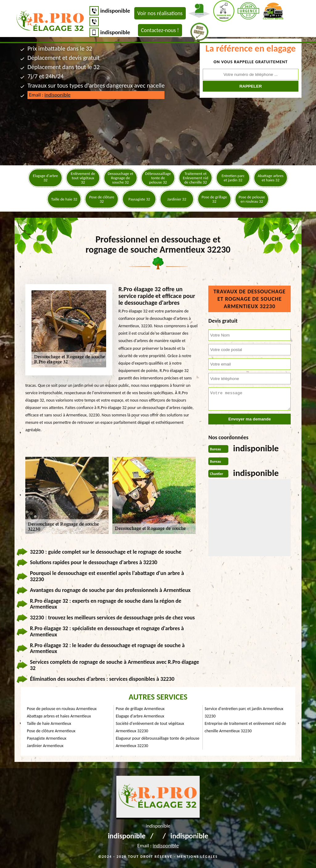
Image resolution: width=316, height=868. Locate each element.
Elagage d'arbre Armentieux (140, 716)
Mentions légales (197, 857)
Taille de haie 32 (64, 199)
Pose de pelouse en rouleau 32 (252, 199)
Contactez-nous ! (160, 30)
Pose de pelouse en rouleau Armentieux (62, 709)
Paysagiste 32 (139, 199)
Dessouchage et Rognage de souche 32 (121, 178)
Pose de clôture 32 (102, 199)
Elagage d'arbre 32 (46, 178)
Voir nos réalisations (160, 13)
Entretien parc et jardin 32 (233, 178)
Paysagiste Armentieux (47, 738)
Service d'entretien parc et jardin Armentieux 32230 (244, 712)
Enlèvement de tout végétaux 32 (83, 178)
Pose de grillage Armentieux (140, 709)
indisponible (115, 11)
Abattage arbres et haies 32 (271, 178)
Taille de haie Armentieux (49, 723)
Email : (50, 95)
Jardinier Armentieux (45, 746)
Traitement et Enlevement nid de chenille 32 (195, 178)
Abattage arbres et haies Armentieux (59, 716)
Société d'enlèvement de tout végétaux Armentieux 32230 (150, 727)
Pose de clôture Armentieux (51, 731)
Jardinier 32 (177, 199)
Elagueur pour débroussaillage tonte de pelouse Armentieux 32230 (158, 742)
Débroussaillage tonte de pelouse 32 (158, 178)
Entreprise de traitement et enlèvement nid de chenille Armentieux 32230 (245, 727)
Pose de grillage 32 (214, 199)
